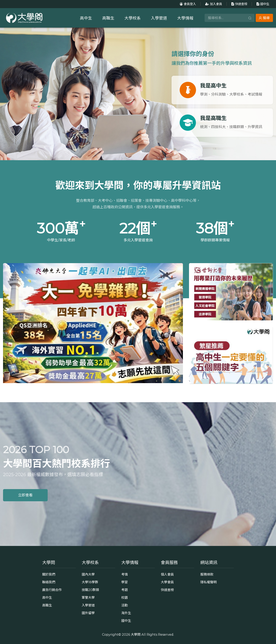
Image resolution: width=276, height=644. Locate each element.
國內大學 (88, 574)
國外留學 (88, 613)
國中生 (262, 4)
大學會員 (167, 582)
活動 (125, 605)
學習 (125, 582)
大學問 (136, 634)
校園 (125, 598)
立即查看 (25, 495)
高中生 (86, 18)
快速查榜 (239, 4)
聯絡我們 (49, 582)
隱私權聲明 (208, 582)
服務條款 (207, 574)
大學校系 (133, 18)
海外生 (126, 613)
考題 (125, 590)
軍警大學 (88, 598)
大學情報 (185, 18)
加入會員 (213, 4)
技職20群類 (90, 590)
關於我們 (49, 574)
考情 (125, 574)
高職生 (108, 18)
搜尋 (264, 18)
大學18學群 (90, 582)
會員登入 (187, 4)
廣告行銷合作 (52, 590)
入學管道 (159, 18)
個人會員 (167, 574)
